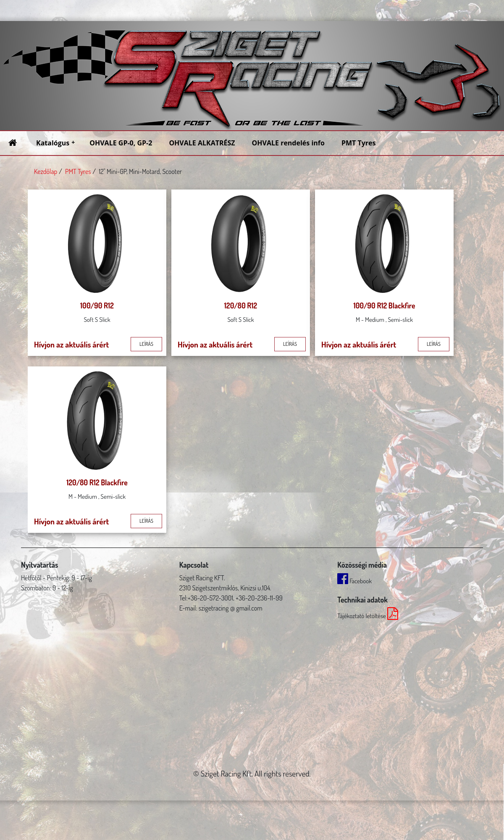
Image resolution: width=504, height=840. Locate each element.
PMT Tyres (78, 171)
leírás (146, 344)
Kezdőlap (46, 171)
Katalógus (55, 143)
